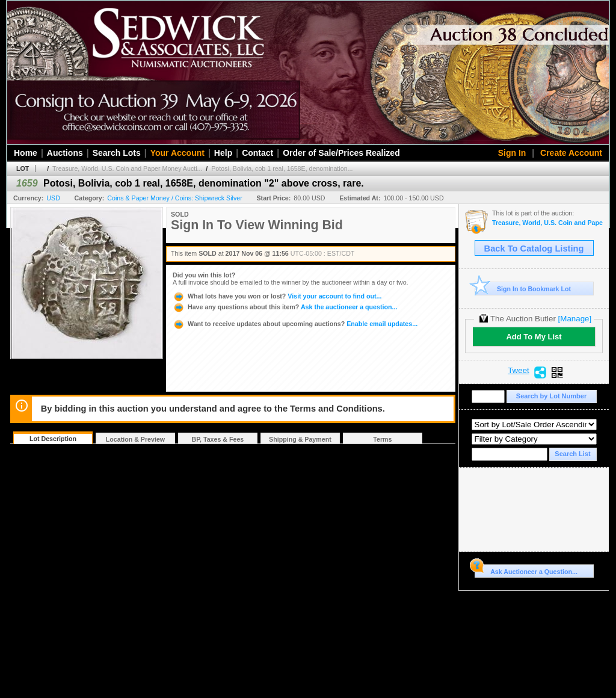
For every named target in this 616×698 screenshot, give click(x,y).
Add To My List (534, 337)
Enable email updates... (295, 324)
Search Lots (117, 153)
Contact (257, 153)
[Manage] (575, 319)
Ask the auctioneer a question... (285, 307)
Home (26, 153)
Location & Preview (135, 439)
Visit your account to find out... (277, 296)
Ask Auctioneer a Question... (526, 570)
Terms (382, 439)
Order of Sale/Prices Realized (341, 153)
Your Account (177, 153)
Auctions (65, 153)
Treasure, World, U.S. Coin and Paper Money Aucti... (127, 168)
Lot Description (53, 439)
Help (223, 153)
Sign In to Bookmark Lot (523, 289)
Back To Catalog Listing (534, 249)
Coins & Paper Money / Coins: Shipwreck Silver (174, 198)
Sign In (512, 153)
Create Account (571, 153)
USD (53, 198)
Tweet (519, 371)
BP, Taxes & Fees (218, 439)
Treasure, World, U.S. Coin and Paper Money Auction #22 (547, 223)
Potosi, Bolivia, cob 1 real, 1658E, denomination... (282, 168)
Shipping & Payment (300, 439)
